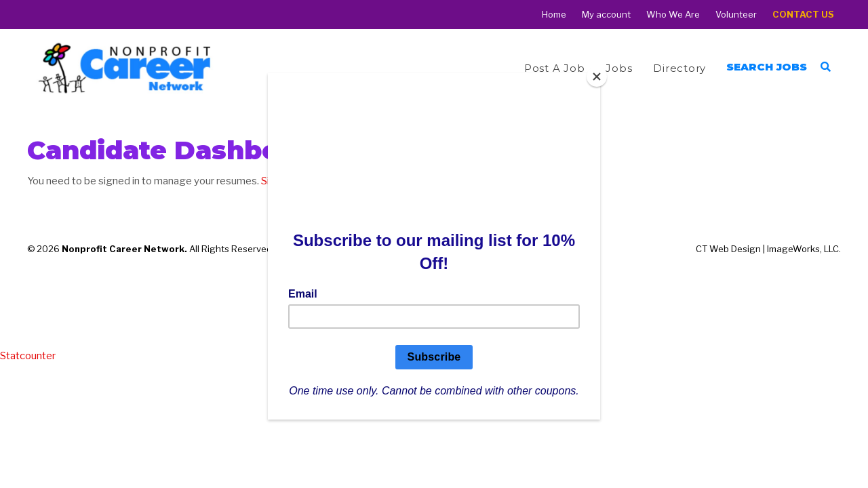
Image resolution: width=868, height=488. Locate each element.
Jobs (619, 68)
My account (606, 15)
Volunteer (736, 15)
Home (554, 15)
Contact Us (803, 15)
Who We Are (673, 15)
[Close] (597, 77)
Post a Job (555, 68)
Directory (679, 68)
